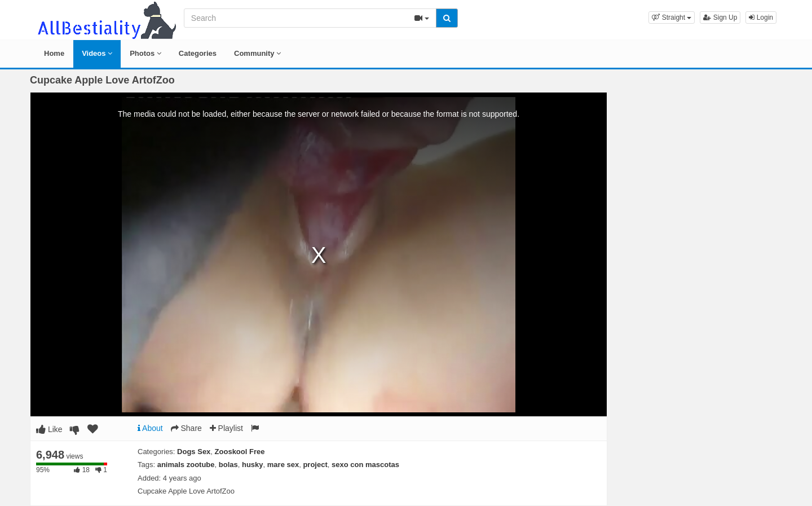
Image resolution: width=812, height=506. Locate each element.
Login (761, 17)
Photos (145, 53)
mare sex (283, 465)
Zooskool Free (240, 452)
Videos (97, 53)
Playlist (226, 428)
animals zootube (186, 465)
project (315, 465)
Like (49, 429)
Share (186, 428)
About (150, 428)
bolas (228, 465)
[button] (672, 17)
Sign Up (720, 17)
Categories (198, 53)
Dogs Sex (194, 452)
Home (54, 53)
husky (253, 465)
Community (257, 53)
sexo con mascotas (365, 465)
